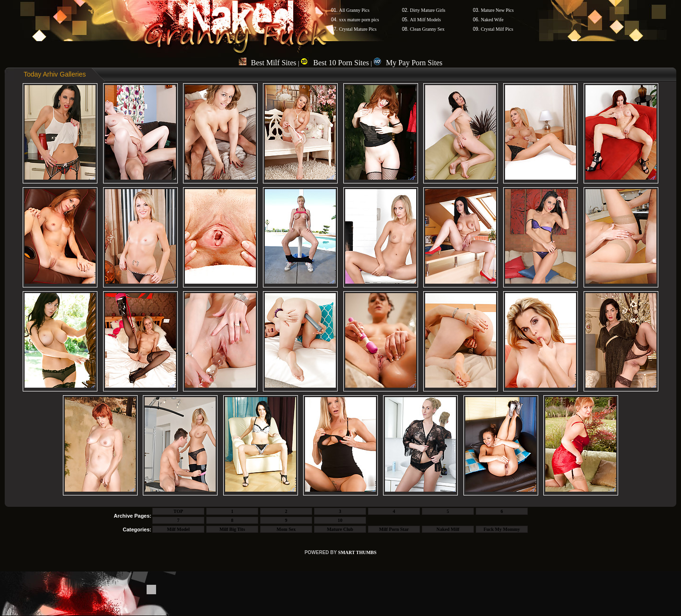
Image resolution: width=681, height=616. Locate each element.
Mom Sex (286, 529)
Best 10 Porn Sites (335, 63)
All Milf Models (426, 20)
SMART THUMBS (357, 552)
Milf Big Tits (232, 529)
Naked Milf (448, 529)
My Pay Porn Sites (408, 63)
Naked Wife (492, 20)
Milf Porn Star (394, 529)
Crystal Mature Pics (358, 29)
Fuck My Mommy (502, 529)
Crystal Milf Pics (497, 29)
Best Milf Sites (268, 63)
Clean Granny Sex (427, 29)
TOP (178, 511)
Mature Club (340, 529)
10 (340, 520)
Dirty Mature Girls (428, 10)
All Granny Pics (354, 10)
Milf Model (178, 529)
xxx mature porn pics (359, 20)
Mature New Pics (497, 10)
